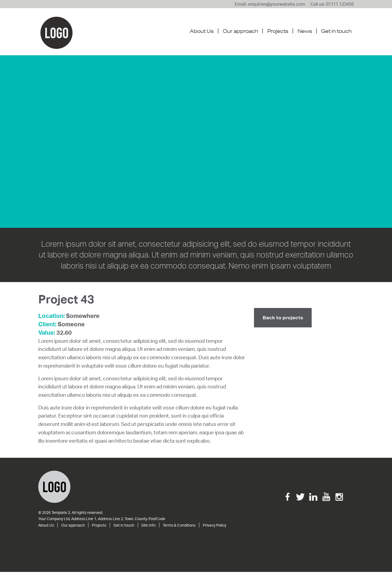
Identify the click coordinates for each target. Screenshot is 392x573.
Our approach (240, 31)
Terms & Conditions (179, 526)
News (305, 31)
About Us (202, 31)
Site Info (148, 526)
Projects (278, 31)
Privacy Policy (214, 526)
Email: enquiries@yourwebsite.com (270, 4)
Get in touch (336, 31)
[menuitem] (204, 31)
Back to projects (283, 319)
